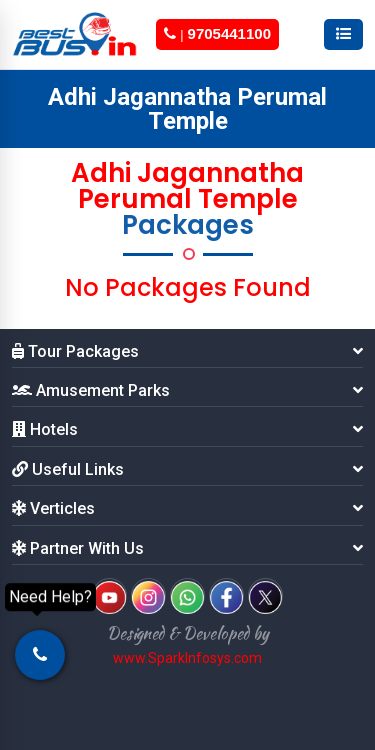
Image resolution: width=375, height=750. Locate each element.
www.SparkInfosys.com (187, 658)
